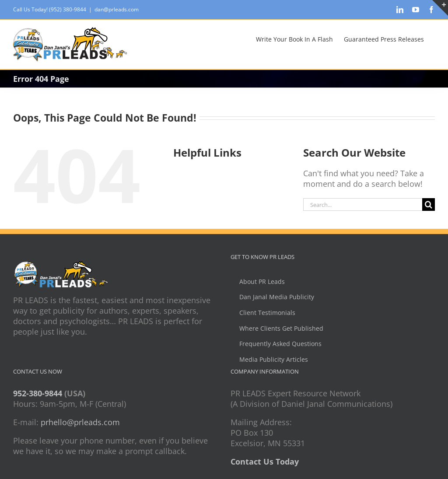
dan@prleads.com (117, 9)
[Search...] (363, 205)
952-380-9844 (38, 393)
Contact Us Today (265, 462)
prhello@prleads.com (80, 422)
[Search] (429, 205)
